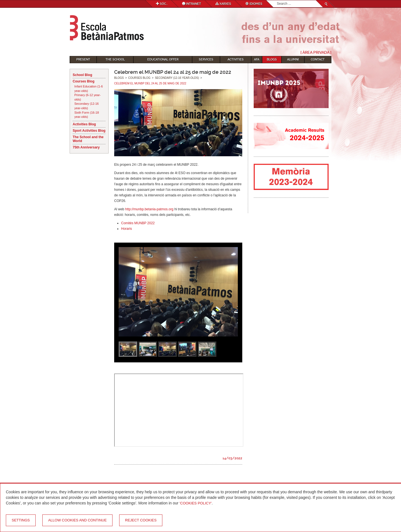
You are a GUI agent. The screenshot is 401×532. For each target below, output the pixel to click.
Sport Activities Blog (89, 131)
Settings (21, 520)
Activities (236, 59)
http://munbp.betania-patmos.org (149, 209)
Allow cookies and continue (77, 520)
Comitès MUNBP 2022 (138, 223)
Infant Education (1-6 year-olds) (89, 89)
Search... (277, 0)
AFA (257, 59)
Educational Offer (163, 59)
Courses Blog (84, 81)
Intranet (192, 4)
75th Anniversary (86, 147)
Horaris (127, 229)
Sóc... (162, 4)
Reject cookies (141, 520)
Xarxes (223, 4)
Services (206, 59)
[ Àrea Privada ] (316, 52)
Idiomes (254, 4)
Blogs (272, 59)
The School (115, 59)
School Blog (82, 75)
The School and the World (88, 139)
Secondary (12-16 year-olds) (86, 106)
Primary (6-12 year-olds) (88, 97)
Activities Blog (84, 124)
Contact (318, 59)
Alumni (293, 59)
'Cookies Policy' (196, 503)
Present (83, 59)
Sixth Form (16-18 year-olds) (87, 115)
